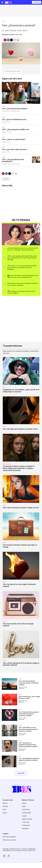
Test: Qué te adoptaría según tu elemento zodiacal (29, 759)
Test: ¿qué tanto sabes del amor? (15, 149)
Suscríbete (37, 2)
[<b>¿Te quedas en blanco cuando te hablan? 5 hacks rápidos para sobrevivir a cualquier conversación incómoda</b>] (21, 448)
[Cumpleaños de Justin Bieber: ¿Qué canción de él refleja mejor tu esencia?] (21, 371)
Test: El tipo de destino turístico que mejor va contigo (20, 546)
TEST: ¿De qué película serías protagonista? (13, 160)
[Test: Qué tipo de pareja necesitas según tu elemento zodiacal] (10, 684)
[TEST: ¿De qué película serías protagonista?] (36, 160)
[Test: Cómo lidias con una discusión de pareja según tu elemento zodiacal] (10, 731)
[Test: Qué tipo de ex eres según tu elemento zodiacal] (21, 566)
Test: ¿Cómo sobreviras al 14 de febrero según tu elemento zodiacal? (21, 664)
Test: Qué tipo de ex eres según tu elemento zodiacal (19, 585)
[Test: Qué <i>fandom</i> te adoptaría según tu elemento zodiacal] (10, 761)
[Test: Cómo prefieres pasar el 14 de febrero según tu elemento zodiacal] (10, 715)
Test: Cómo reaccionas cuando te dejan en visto (21, 508)
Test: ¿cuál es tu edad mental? (13, 139)
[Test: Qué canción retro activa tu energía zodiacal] (21, 605)
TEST (3, 21)
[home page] (8, 2)
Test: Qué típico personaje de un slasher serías (20, 429)
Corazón (6, 179)
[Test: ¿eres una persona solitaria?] (21, 93)
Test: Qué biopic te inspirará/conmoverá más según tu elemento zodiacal (28, 745)
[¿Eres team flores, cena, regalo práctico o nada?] (10, 700)
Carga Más (21, 773)
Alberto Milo (19, 35)
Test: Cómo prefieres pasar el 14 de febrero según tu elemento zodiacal (29, 714)
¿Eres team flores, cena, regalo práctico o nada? (29, 697)
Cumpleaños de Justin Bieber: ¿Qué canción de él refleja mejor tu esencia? (21, 391)
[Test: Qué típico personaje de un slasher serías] (21, 410)
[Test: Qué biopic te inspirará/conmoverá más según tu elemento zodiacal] (10, 746)
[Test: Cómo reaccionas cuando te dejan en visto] (21, 489)
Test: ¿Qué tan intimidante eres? (14, 119)
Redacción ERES (15, 111)
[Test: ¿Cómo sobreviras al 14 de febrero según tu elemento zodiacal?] (21, 644)
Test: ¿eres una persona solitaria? (15, 109)
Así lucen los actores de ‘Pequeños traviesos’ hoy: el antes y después (23, 284)
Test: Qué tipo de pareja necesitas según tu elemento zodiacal (29, 683)
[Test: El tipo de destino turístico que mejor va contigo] (21, 526)
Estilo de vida (7, 464)
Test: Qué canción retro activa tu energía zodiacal (18, 625)
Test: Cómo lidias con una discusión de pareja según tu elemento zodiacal (28, 729)
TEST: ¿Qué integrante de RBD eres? (16, 129)
